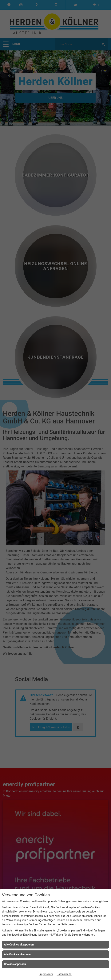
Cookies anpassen (15, 964)
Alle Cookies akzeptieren (19, 945)
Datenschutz (64, 974)
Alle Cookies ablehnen (17, 954)
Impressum (46, 974)
